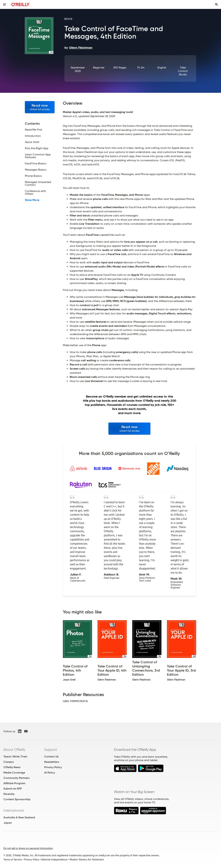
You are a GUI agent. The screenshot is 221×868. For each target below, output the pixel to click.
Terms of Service (13, 860)
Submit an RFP (13, 789)
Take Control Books (183, 71)
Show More (32, 200)
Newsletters (52, 762)
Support (51, 750)
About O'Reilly (14, 750)
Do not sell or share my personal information (28, 848)
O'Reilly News (12, 767)
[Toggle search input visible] (217, 4)
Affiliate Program (14, 783)
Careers (9, 762)
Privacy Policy (53, 767)
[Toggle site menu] (4, 4)
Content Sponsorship (17, 799)
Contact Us (51, 757)
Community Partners (16, 778)
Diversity (9, 794)
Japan (8, 823)
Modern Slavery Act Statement (87, 860)
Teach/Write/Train (15, 757)
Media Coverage (14, 773)
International (14, 810)
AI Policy (50, 773)
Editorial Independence (54, 860)
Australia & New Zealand (19, 817)
